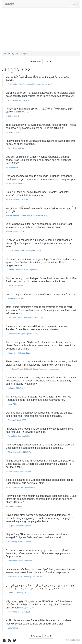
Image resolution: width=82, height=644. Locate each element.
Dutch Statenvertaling (16, 184)
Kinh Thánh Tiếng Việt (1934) (19, 612)
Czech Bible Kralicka (16, 148)
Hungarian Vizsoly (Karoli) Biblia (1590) (23, 334)
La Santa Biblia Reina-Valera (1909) (22, 487)
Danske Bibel (13, 167)
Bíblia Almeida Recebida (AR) (19, 452)
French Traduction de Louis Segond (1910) (24, 251)
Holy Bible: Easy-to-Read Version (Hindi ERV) (25, 318)
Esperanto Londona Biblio (18, 199)
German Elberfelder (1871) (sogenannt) (23, 270)
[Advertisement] (41, 31)
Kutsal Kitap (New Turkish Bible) (20, 542)
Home (7, 53)
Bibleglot (9, 4)
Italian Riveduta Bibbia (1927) (19, 353)
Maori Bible (12, 404)
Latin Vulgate (13, 628)
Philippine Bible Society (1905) (20, 526)
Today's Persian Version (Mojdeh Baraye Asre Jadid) (28, 215)
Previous (36, 61)
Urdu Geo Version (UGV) (17, 593)
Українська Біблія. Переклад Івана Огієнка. (25, 577)
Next (48, 61)
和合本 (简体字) (14, 116)
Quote (15, 53)
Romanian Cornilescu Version (19, 471)
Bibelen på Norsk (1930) (17, 420)
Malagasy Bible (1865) (16, 388)
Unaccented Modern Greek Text (20, 561)
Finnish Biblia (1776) (16, 231)
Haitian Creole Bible (16, 286)
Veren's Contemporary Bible (19, 100)
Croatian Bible (13, 132)
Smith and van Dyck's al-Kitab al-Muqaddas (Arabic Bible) (30, 84)
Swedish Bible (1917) (16, 506)
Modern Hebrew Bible (16, 299)
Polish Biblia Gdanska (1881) (19, 436)
